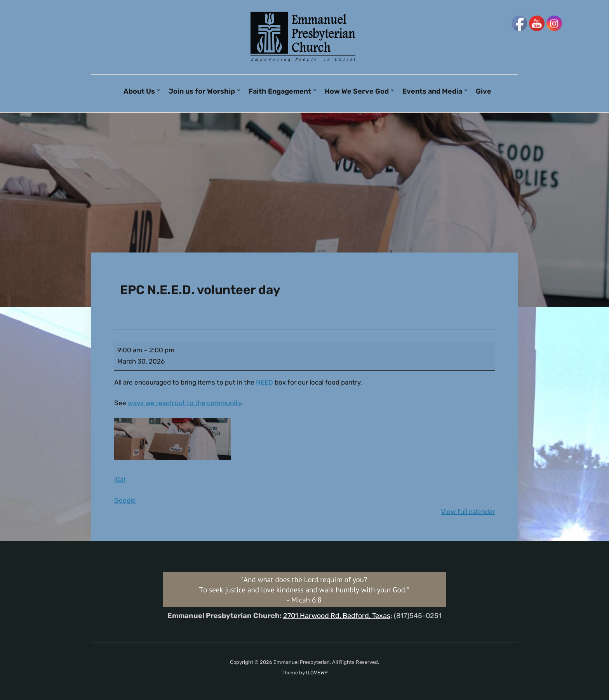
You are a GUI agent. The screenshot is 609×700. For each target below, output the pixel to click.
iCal (120, 479)
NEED (264, 382)
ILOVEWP (317, 673)
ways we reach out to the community (184, 403)
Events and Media (432, 91)
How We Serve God (357, 91)
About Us (139, 91)
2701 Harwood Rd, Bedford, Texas (337, 616)
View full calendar (468, 512)
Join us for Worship (202, 91)
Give (484, 91)
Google (125, 500)
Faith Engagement (280, 91)
